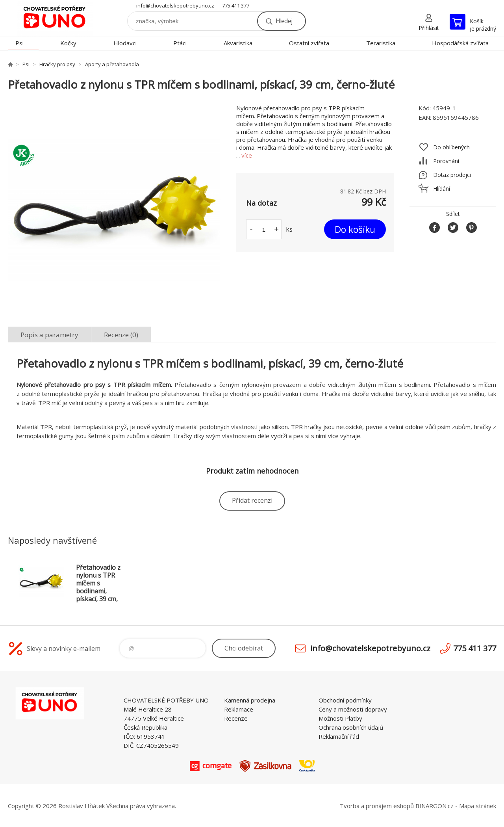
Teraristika (381, 43)
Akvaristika (238, 43)
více (247, 155)
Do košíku (355, 229)
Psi (19, 43)
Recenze (236, 718)
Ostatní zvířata (309, 43)
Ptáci (180, 43)
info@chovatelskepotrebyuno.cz (175, 6)
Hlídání (442, 189)
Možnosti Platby (340, 718)
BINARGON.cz (435, 806)
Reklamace (239, 709)
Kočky (68, 43)
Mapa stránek (478, 806)
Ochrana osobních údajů (351, 727)
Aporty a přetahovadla (112, 64)
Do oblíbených (451, 147)
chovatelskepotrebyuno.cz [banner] (55, 18)
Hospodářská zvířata (460, 43)
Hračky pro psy (57, 64)
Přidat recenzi (252, 500)
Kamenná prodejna (250, 700)
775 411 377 (236, 6)
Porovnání (446, 161)
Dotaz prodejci (452, 175)
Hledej (284, 21)
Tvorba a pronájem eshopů (377, 806)
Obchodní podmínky (345, 700)
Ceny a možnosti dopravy (353, 709)
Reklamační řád (339, 736)
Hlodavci (125, 43)
